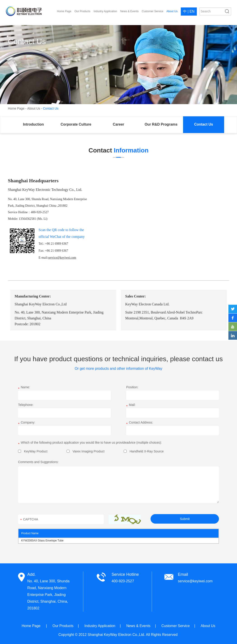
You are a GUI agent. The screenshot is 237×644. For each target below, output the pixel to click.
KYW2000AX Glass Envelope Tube (42, 541)
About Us (172, 11)
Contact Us (51, 108)
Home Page (64, 11)
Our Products (82, 11)
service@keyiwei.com (195, 581)
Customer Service (152, 11)
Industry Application (105, 11)
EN (192, 12)
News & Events (129, 11)
